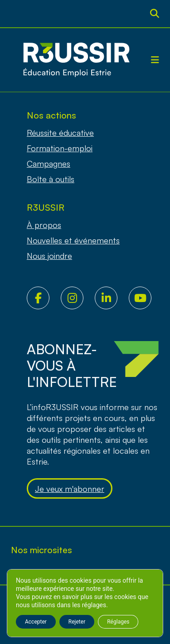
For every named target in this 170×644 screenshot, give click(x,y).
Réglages (118, 622)
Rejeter (77, 622)
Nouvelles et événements (73, 240)
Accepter (36, 622)
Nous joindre (49, 256)
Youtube (146, 298)
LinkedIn (112, 298)
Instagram (78, 298)
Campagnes (49, 163)
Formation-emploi (60, 148)
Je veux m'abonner (70, 489)
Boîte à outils (51, 179)
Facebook (44, 298)
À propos (44, 225)
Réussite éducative (60, 133)
